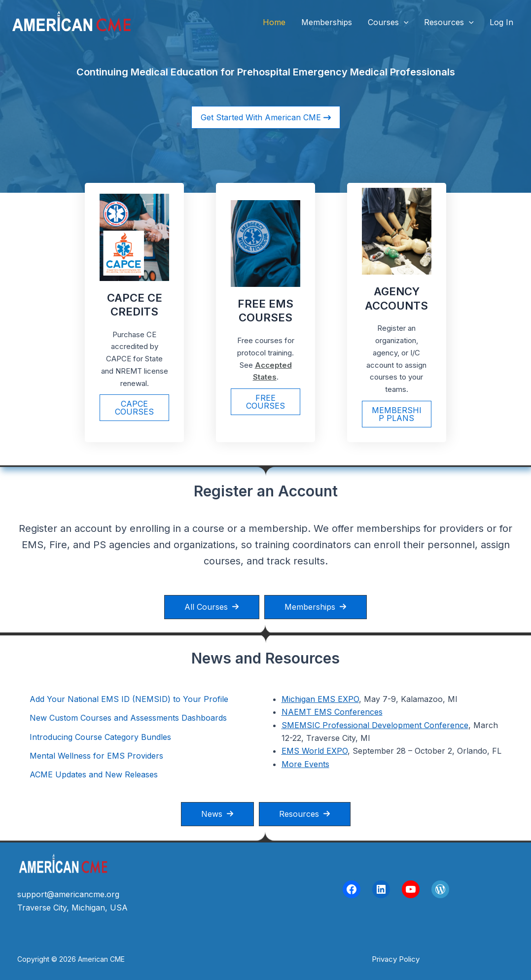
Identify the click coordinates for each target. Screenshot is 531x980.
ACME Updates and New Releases (94, 774)
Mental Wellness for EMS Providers (96, 756)
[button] (404, 22)
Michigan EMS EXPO (320, 699)
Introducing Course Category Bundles (100, 737)
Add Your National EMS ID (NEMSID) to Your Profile (129, 699)
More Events (305, 764)
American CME (187, 22)
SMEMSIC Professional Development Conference (375, 725)
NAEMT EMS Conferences (332, 712)
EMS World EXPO (315, 751)
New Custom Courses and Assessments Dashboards (128, 718)
